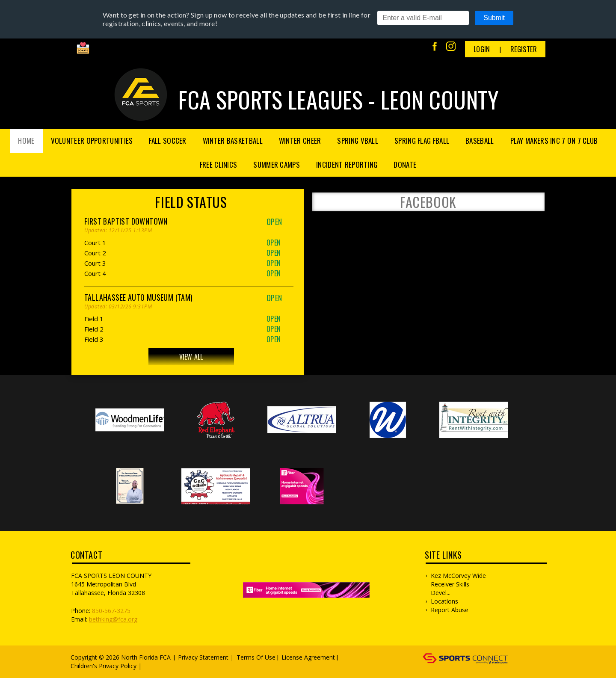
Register (524, 49)
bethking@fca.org (113, 619)
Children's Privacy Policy (104, 666)
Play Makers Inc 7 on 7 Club (554, 141)
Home (26, 141)
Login (482, 49)
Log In (156, 666)
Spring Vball (358, 141)
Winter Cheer (300, 141)
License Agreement (308, 657)
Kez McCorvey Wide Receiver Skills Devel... (458, 584)
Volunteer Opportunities (92, 141)
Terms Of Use (256, 657)
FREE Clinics (219, 164)
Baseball (480, 141)
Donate (405, 164)
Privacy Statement (203, 657)
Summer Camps (277, 164)
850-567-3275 (111, 611)
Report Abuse (450, 610)
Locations (444, 601)
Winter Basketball (233, 141)
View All (191, 357)
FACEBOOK (428, 202)
